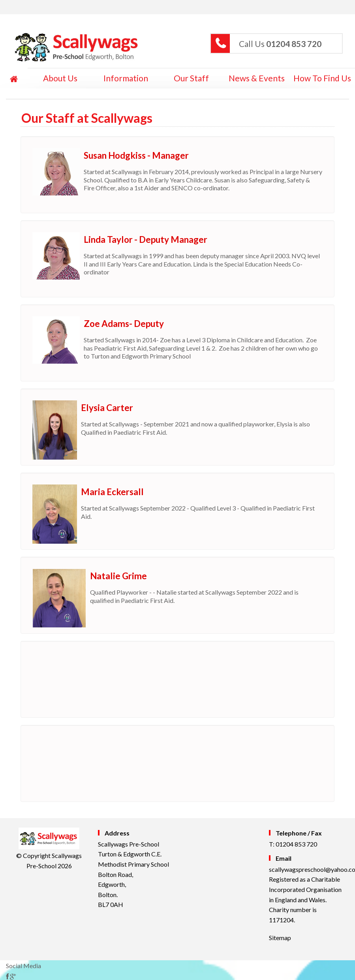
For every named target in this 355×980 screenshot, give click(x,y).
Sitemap (280, 938)
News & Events (257, 78)
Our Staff (191, 78)
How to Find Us (322, 78)
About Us (60, 78)
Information (126, 78)
